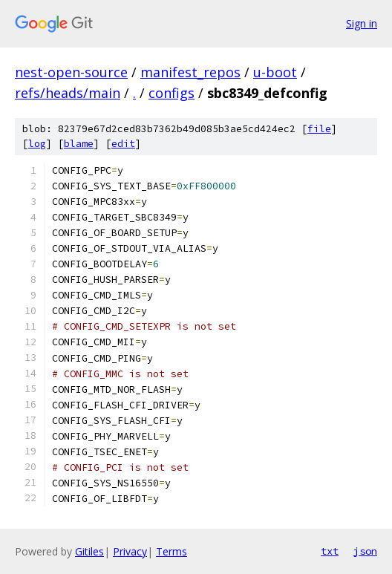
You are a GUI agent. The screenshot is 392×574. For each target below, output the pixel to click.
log (37, 144)
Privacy (130, 551)
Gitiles (89, 551)
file (319, 129)
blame (79, 144)
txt (330, 551)
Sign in (362, 23)
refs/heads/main (68, 93)
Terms (171, 551)
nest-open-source (71, 72)
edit (123, 144)
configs (171, 93)
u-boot (275, 72)
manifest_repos (190, 72)
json (365, 551)
